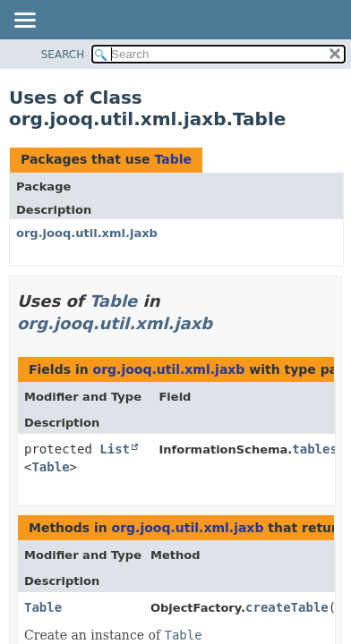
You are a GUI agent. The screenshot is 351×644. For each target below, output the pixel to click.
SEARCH (63, 55)
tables (315, 449)
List (115, 449)
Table (173, 159)
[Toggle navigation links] (24, 21)
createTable (287, 607)
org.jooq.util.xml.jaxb (87, 233)
